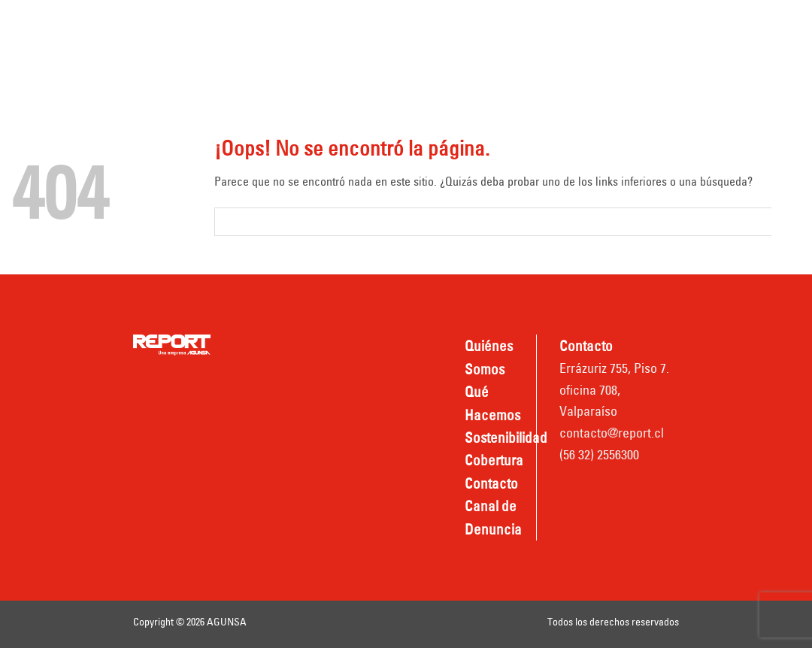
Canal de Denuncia (360, 65)
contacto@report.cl (612, 433)
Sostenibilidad (499, 24)
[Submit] (786, 221)
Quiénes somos (269, 24)
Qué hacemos (391, 24)
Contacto (251, 65)
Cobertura (597, 24)
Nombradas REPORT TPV (516, 65)
